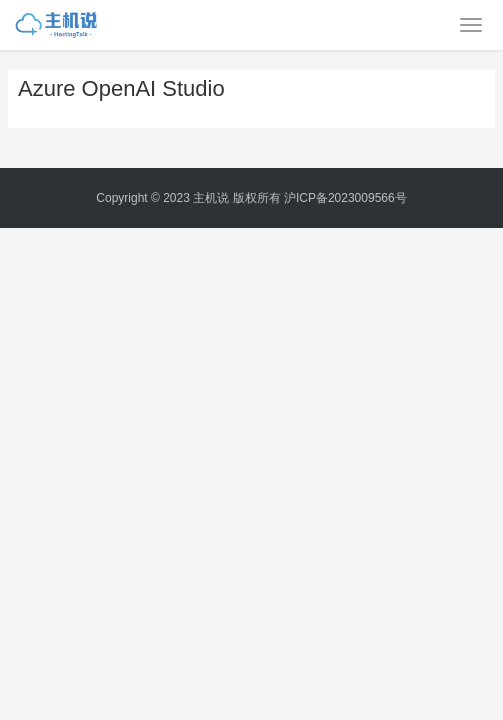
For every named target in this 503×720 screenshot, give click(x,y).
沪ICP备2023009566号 (345, 198)
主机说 (211, 198)
